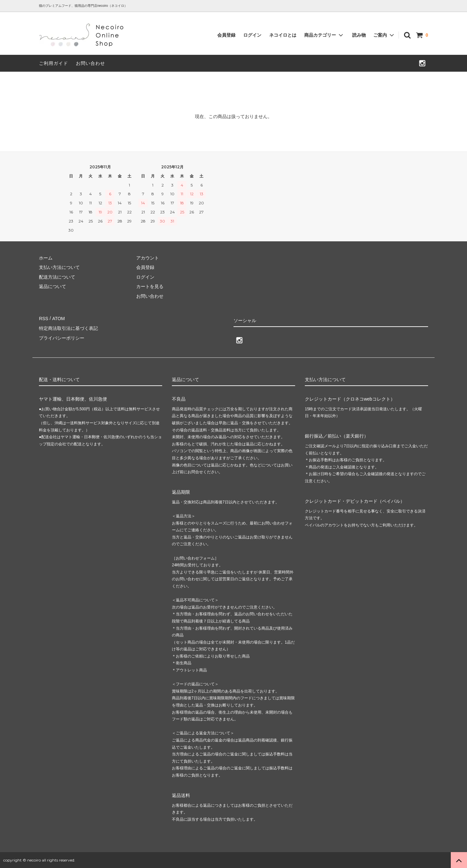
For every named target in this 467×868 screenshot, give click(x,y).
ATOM (58, 318)
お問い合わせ (90, 63)
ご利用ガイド (54, 63)
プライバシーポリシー (62, 337)
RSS (44, 318)
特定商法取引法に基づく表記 (68, 328)
